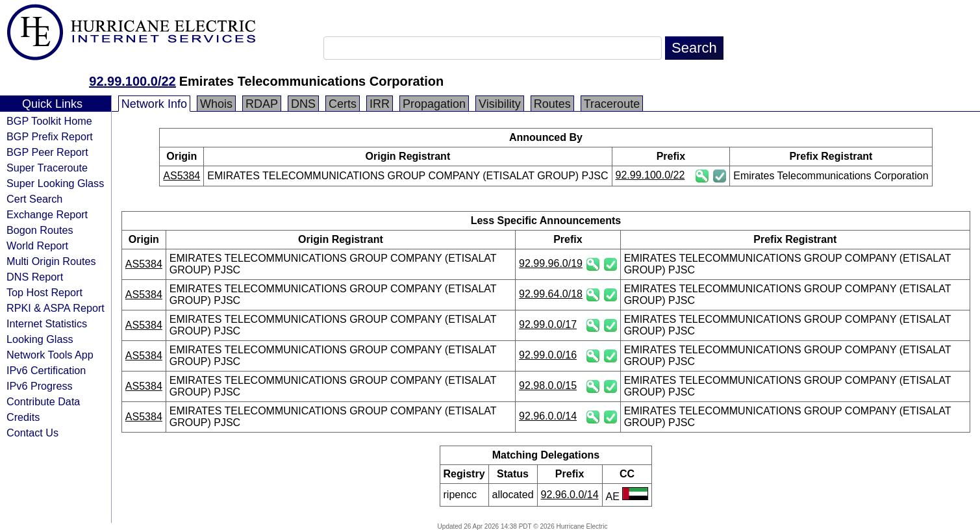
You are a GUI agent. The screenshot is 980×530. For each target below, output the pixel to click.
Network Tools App (50, 355)
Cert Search (34, 199)
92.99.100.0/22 (132, 81)
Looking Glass (40, 339)
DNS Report (35, 277)
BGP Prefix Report (50, 136)
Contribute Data (43, 401)
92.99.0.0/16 (548, 355)
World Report (37, 246)
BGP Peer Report (47, 152)
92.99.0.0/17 (548, 324)
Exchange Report (47, 214)
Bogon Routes (40, 230)
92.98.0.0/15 (548, 385)
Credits (23, 417)
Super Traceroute (47, 168)
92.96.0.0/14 (548, 416)
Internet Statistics (47, 323)
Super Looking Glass (55, 183)
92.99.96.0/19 (551, 263)
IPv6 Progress (40, 386)
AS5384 (182, 176)
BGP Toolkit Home (49, 121)
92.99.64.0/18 (551, 294)
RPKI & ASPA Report (56, 308)
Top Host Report (44, 292)
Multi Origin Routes (51, 261)
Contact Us (32, 433)
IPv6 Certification (46, 370)
